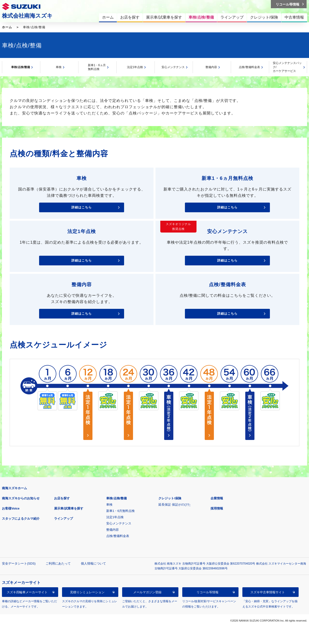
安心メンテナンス (173, 67)
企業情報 (217, 498)
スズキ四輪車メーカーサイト (27, 592)
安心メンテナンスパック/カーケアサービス (287, 67)
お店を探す (62, 498)
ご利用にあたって (58, 563)
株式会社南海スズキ (27, 16)
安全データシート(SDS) (19, 563)
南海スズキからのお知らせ (21, 498)
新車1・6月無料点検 (120, 511)
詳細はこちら (82, 207)
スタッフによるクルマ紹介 (21, 519)
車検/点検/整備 (21, 67)
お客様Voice (11, 508)
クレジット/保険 (170, 498)
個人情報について (93, 563)
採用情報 (217, 508)
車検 (59, 67)
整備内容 (211, 67)
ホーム (7, 27)
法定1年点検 (135, 67)
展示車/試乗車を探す (69, 508)
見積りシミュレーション (87, 592)
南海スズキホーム (14, 488)
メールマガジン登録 (147, 592)
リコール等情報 (207, 592)
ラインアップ (63, 519)
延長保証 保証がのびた (175, 505)
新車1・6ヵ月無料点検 (97, 67)
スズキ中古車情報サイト (268, 592)
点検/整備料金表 (249, 67)
